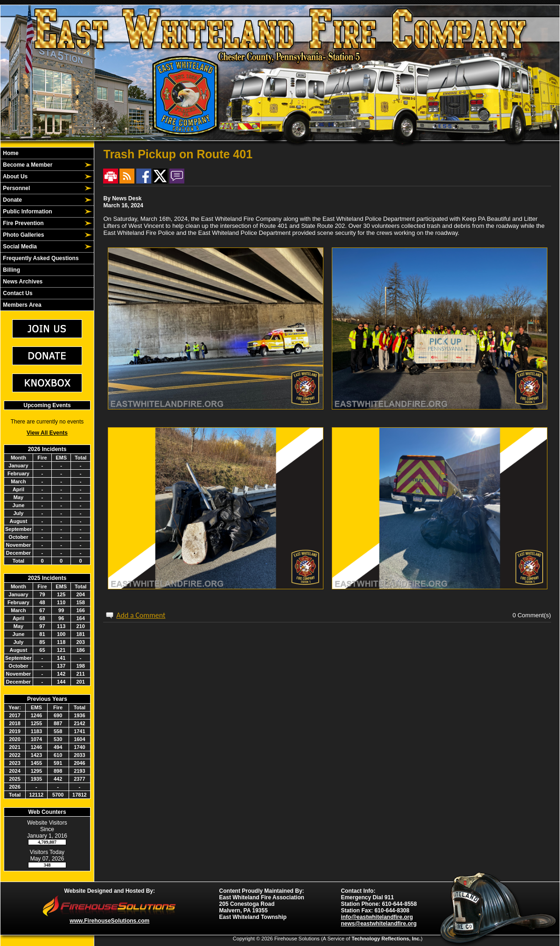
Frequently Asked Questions (40, 258)
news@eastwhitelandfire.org (378, 924)
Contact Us (17, 293)
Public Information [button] (27, 212)
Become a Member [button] (27, 165)
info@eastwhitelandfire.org (377, 917)
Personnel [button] (16, 188)
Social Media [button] (19, 247)
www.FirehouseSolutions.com (109, 921)
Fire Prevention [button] (23, 223)
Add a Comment (141, 615)
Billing (11, 270)
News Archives (22, 282)
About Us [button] (14, 176)
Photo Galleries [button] (23, 235)
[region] (47, 229)
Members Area (21, 305)
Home (10, 153)
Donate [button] (12, 200)
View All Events (47, 433)
